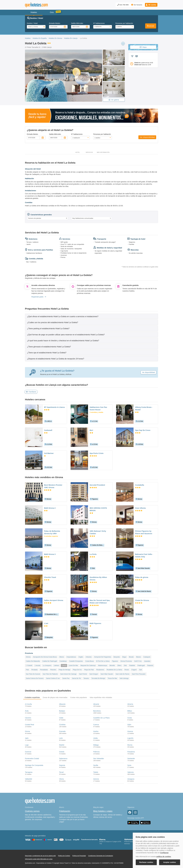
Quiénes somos (32, 811)
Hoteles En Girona (55, 38)
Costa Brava (90, 661)
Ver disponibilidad (147, 137)
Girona (28, 657)
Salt (140, 670)
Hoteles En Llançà (71, 38)
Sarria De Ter (76, 678)
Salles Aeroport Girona (54, 600)
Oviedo (62, 752)
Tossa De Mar (112, 678)
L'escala (38, 665)
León (61, 738)
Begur (124, 657)
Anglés (81, 657)
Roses (127, 670)
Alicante (96, 704)
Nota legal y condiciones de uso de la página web (40, 856)
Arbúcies (89, 657)
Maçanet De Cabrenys (88, 665)
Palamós (150, 665)
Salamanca (63, 759)
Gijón (129, 725)
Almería (130, 704)
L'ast (46, 623)
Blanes (139, 657)
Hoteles (28, 38)
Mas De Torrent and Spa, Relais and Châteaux (100, 602)
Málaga (96, 745)
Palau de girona (142, 577)
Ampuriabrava (71, 657)
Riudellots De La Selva (114, 670)
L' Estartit (29, 665)
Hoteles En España (40, 38)
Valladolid (28, 779)
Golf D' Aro (138, 661)
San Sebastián (99, 759)
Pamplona (131, 752)
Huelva (96, 731)
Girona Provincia (126, 661)
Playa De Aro (77, 670)
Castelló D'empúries (76, 661)
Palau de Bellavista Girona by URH (52, 532)
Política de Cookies (64, 856)
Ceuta (130, 718)
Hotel (78, 152)
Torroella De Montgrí (98, 678)
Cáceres (28, 718)
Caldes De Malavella (33, 661)
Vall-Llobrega (124, 678)
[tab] (91, 316)
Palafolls (132, 665)
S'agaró (134, 670)
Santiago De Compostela (34, 765)
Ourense (28, 752)
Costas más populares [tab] (79, 697)
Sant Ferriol (83, 674)
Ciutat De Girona (142, 600)
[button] (151, 5)
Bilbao (130, 711)
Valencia (131, 772)
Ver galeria (114, 100)
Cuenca (96, 725)
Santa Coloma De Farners (35, 678)
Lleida (95, 738)
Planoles (53, 670)
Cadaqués (147, 657)
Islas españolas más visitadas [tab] (101, 697)
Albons (62, 657)
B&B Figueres (95, 623)
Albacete (62, 704)
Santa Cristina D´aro (53, 678)
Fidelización (65, 811)
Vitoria (61, 779)
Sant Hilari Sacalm (107, 674)
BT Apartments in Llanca (54, 407)
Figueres (115, 661)
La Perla (93, 554)
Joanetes (147, 661)
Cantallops (63, 661)
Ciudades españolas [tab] (32, 697)
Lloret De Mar (73, 665)
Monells (112, 665)
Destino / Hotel (32, 23)
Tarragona (29, 772)
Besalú (131, 657)
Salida (77, 23)
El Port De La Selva (103, 661)
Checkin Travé (50, 577)
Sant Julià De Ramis (123, 674)
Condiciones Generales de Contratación (101, 856)
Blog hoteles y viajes (103, 811)
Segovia (62, 765)
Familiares (31, 392)
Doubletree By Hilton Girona (98, 578)
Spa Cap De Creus (143, 430)
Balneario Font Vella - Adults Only (144, 555)
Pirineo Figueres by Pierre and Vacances (144, 532)
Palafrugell (141, 665)
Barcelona (97, 711)
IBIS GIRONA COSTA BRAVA (98, 509)
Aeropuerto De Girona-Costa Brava (45, 657)
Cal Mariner (49, 453)
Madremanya (103, 665)
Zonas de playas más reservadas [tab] (55, 697)
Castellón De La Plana (101, 718)
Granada (62, 731)
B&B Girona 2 (50, 508)
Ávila (27, 711)
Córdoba (62, 725)
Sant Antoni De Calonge (68, 674)
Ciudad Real (29, 725)
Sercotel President (97, 485)
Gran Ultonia (140, 508)
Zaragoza (131, 779)
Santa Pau (66, 678)
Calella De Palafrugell (50, 661)
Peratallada (44, 670)
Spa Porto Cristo (97, 453)
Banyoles (117, 657)
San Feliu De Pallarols (50, 674)
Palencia (96, 752)
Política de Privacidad (79, 856)
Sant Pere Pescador (139, 674)
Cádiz (61, 718)
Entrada (55, 23)
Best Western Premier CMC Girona (53, 486)
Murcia (130, 745)
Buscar (151, 26)
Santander (131, 759)
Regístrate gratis (39, 297)
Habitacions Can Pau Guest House (98, 408)
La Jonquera (47, 665)
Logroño (130, 738)
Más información (103, 152)
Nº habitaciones (99, 23)
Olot (125, 665)
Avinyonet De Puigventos (103, 657)
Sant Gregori (94, 674)
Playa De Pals (89, 670)
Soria (129, 765)
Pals (27, 670)
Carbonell (48, 430)
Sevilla (96, 765)
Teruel (61, 772)
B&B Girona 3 (50, 554)
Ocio (52, 12)
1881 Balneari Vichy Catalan (98, 532)
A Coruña (28, 704)
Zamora (96, 779)
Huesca (130, 731)
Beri (91, 430)
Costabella (140, 485)
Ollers (119, 665)
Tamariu (86, 678)
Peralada (34, 670)
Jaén (27, 738)
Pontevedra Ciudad (32, 759)
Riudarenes (100, 670)
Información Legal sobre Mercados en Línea (39, 859)
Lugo (27, 745)
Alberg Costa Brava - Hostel (144, 408)
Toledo (96, 772)
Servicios (89, 152)
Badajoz (62, 711)
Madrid (62, 745)
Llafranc (56, 665)
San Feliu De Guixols (33, 674)
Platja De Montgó (65, 670)
